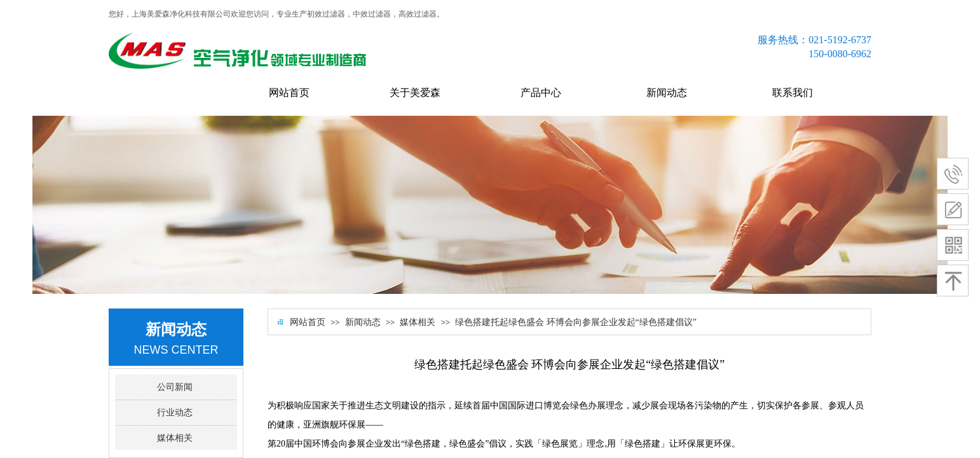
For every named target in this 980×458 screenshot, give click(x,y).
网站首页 (289, 93)
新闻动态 (667, 93)
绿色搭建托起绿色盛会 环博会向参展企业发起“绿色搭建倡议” (576, 322)
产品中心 (541, 93)
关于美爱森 (415, 93)
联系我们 (793, 93)
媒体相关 (418, 322)
